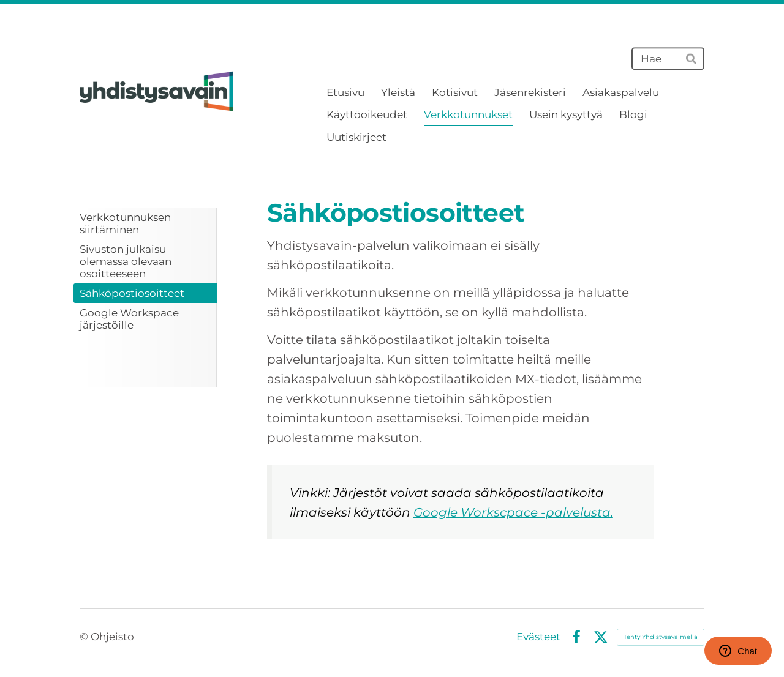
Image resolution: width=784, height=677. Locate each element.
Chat (738, 651)
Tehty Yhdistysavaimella (661, 637)
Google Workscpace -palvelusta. (513, 512)
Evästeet (538, 637)
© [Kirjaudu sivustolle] (85, 637)
